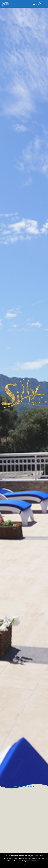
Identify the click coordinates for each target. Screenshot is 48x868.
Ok (24, 864)
